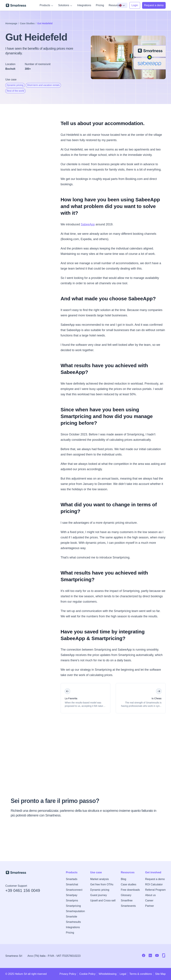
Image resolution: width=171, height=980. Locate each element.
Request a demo (155, 879)
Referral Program (155, 890)
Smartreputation (75, 911)
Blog (123, 879)
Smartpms (72, 900)
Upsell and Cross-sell (103, 900)
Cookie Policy (87, 974)
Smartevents (128, 906)
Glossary (126, 895)
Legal (123, 974)
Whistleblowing (108, 974)
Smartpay (71, 895)
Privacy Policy (68, 974)
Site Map (160, 974)
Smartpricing (73, 906)
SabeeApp (88, 224)
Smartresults (73, 922)
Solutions (65, 5)
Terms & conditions (141, 974)
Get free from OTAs (102, 884)
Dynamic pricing (100, 890)
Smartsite (71, 917)
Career (149, 900)
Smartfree (127, 900)
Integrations (84, 5)
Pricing (100, 5)
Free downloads (130, 890)
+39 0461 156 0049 (23, 890)
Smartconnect (74, 890)
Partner (149, 906)
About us (150, 895)
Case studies (129, 884)
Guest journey (99, 895)
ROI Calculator (154, 884)
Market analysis (99, 879)
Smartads (71, 879)
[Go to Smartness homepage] (16, 5)
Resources (117, 5)
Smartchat (72, 884)
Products (47, 5)
